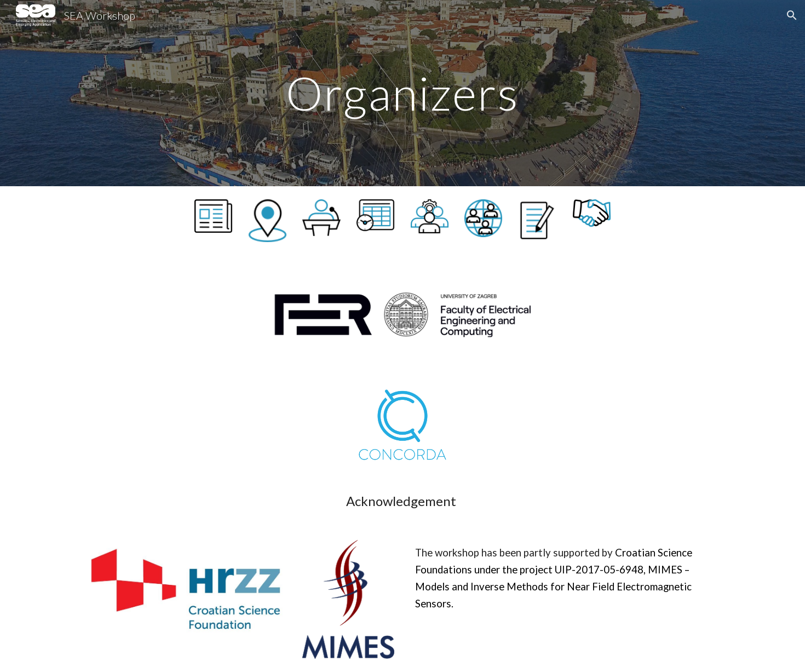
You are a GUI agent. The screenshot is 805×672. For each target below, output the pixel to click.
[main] (403, 93)
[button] (792, 15)
